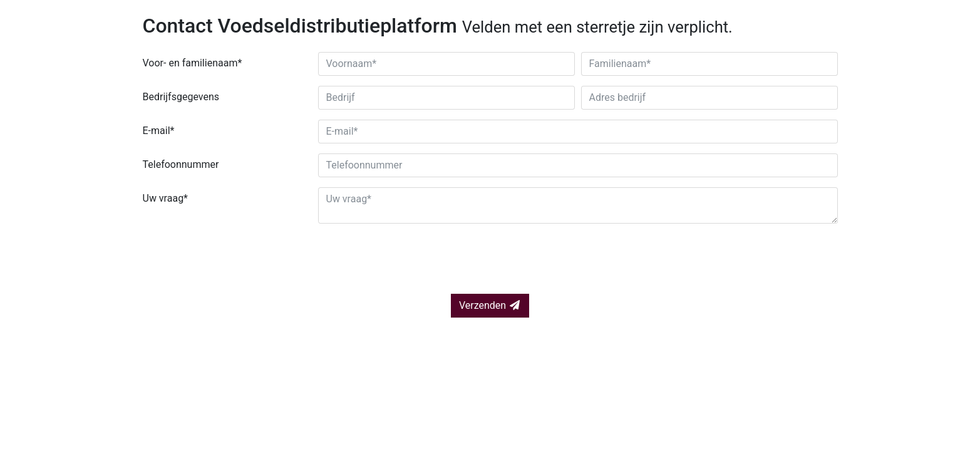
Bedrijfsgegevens (181, 97)
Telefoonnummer (181, 164)
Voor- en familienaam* (193, 63)
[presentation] (238, 258)
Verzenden (490, 305)
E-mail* (159, 131)
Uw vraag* (166, 198)
